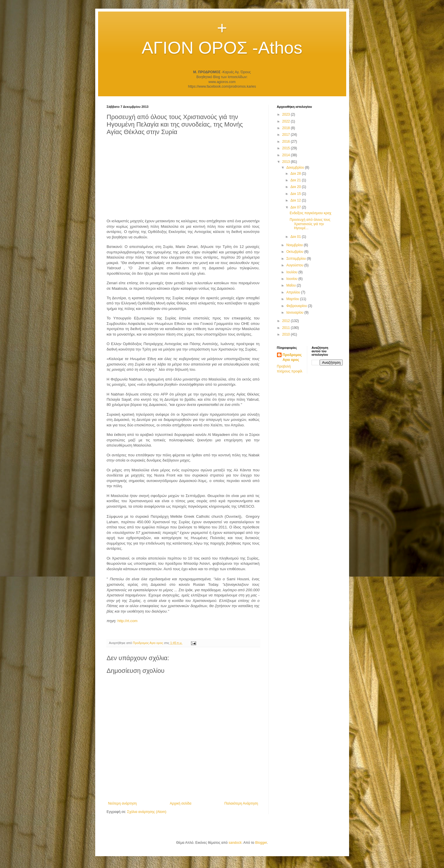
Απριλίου (294, 292)
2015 (286, 148)
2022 (286, 121)
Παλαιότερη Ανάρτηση (241, 803)
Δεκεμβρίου (296, 167)
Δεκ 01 (296, 237)
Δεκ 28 (296, 174)
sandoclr (235, 843)
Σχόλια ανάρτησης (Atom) (147, 812)
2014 (286, 155)
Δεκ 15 (296, 194)
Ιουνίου (292, 279)
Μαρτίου (293, 299)
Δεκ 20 (296, 187)
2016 (286, 142)
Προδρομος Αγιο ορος (292, 357)
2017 (286, 135)
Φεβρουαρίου (297, 306)
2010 (286, 334)
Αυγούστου (295, 265)
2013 (286, 162)
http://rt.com (128, 621)
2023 (286, 114)
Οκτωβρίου (295, 252)
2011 (286, 328)
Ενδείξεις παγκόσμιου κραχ (310, 213)
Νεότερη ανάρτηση (122, 803)
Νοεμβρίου (295, 245)
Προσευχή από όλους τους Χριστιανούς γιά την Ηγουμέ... (310, 224)
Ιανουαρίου (295, 312)
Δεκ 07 (296, 207)
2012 (286, 321)
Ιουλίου (292, 272)
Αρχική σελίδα (180, 803)
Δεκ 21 (296, 180)
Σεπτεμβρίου (296, 259)
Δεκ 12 (296, 200)
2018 (286, 128)
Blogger (261, 843)
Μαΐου (291, 285)
